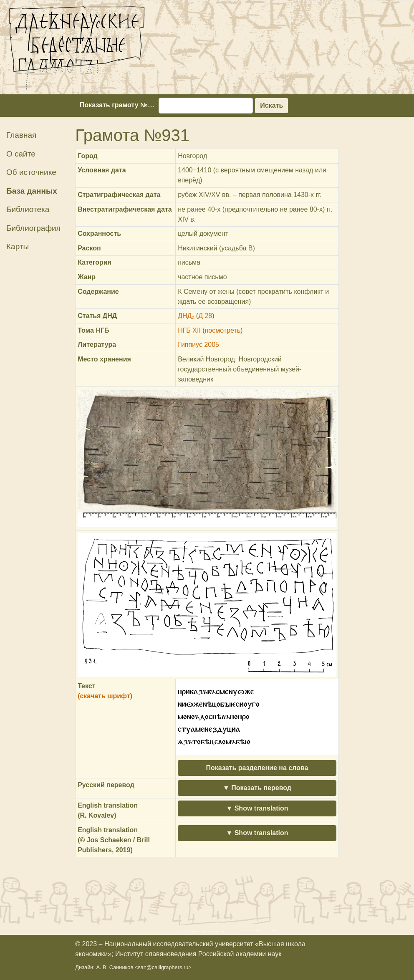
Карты (18, 246)
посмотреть (223, 330)
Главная (21, 135)
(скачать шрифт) (105, 696)
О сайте (21, 154)
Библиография (33, 228)
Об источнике (31, 172)
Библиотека (28, 209)
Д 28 (205, 316)
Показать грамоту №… (117, 105)
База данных (32, 191)
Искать (271, 105)
